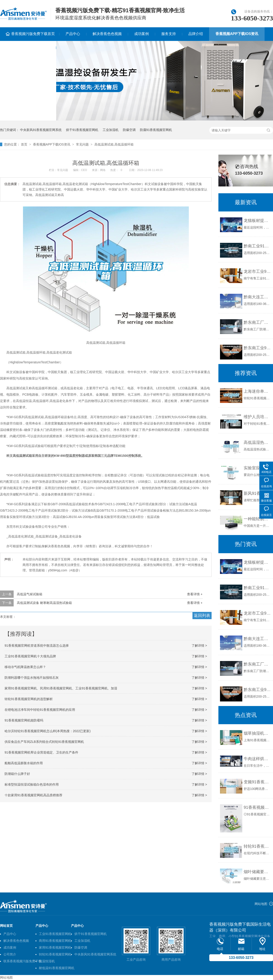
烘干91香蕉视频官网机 (82, 130)
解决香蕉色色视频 (107, 34)
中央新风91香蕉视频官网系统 (41, 130)
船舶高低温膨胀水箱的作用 (24, 763)
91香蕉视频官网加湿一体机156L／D (257, 807)
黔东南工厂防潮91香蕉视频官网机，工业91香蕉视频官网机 (257, 322)
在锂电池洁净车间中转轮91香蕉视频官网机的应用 (40, 710)
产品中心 (73, 34)
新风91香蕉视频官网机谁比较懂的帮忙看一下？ (257, 493)
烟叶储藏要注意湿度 (257, 872)
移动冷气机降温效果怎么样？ (25, 667)
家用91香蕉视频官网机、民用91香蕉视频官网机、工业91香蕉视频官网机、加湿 (61, 688)
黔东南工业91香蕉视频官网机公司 (257, 348)
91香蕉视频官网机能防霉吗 (24, 720)
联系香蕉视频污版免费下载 (23, 961)
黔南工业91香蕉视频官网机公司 (257, 246)
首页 (24, 144)
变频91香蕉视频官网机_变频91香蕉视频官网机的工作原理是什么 (257, 782)
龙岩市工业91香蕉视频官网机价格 (257, 271)
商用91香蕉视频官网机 (55, 941)
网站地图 (261, 904)
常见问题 (82, 144)
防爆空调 (129, 130)
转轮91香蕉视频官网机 (55, 954)
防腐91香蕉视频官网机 (156, 130)
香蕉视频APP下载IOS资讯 (237, 34)
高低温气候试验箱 (30, 594)
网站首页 (6, 926)
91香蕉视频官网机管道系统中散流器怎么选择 (37, 646)
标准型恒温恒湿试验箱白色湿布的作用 (32, 784)
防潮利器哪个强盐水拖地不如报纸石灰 (32, 678)
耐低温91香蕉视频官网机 (57, 968)
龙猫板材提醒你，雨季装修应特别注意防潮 (257, 562)
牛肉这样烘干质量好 (257, 759)
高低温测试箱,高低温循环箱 (114, 144)
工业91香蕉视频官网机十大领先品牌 (30, 656)
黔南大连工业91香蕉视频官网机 (257, 297)
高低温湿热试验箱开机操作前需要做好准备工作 (257, 442)
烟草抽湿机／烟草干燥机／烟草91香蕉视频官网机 (257, 733)
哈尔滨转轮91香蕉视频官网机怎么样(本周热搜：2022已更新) (48, 731)
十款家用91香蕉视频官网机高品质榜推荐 (33, 795)
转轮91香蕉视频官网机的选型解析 (29, 699)
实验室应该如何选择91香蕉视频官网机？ (257, 468)
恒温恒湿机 (47, 961)
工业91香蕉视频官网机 (55, 934)
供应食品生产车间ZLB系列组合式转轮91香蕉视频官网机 (44, 742)
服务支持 (169, 34)
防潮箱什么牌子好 (17, 774)
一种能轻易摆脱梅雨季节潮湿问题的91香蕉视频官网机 (257, 519)
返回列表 (202, 616)
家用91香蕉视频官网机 (55, 947)
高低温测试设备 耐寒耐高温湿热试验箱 (44, 603)
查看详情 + (195, 594)
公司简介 (10, 954)
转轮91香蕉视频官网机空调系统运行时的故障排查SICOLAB (257, 846)
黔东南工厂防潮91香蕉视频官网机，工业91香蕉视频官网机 (257, 664)
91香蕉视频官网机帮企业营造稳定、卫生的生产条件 (41, 752)
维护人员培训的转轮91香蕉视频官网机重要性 (257, 417)
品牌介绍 (196, 34)
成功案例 (142, 34)
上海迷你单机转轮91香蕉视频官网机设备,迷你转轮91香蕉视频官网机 (257, 391)
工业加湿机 (111, 130)
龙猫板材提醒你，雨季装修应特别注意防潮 (257, 221)
